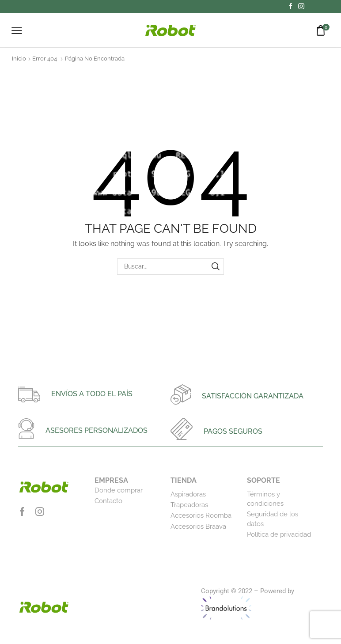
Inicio (19, 59)
